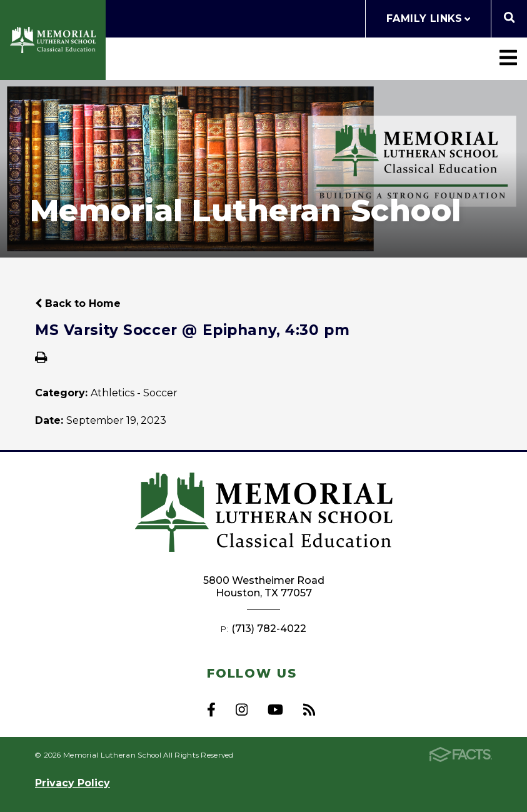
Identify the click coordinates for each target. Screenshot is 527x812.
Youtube (275, 709)
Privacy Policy (73, 783)
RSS (309, 709)
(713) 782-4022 (269, 629)
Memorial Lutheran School (53, 40)
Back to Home (78, 303)
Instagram (242, 709)
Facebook (211, 709)
